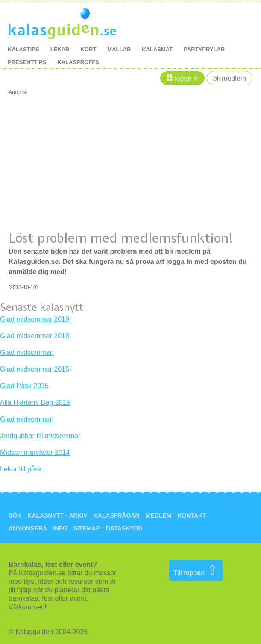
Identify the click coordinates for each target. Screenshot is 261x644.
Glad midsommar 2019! (35, 319)
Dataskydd (124, 528)
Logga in (187, 78)
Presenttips (27, 62)
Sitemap (87, 528)
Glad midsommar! (27, 353)
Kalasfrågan (117, 515)
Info (60, 528)
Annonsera (28, 528)
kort (88, 49)
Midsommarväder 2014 (35, 452)
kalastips (23, 49)
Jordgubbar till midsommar (40, 436)
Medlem (159, 515)
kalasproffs (78, 62)
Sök (15, 515)
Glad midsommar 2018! (35, 336)
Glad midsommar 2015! (35, 369)
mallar (119, 49)
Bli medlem (230, 78)
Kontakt (192, 515)
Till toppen (196, 571)
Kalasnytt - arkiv (57, 515)
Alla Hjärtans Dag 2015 (35, 402)
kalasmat (157, 49)
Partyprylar (204, 49)
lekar (60, 49)
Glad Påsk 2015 (24, 386)
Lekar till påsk (21, 469)
